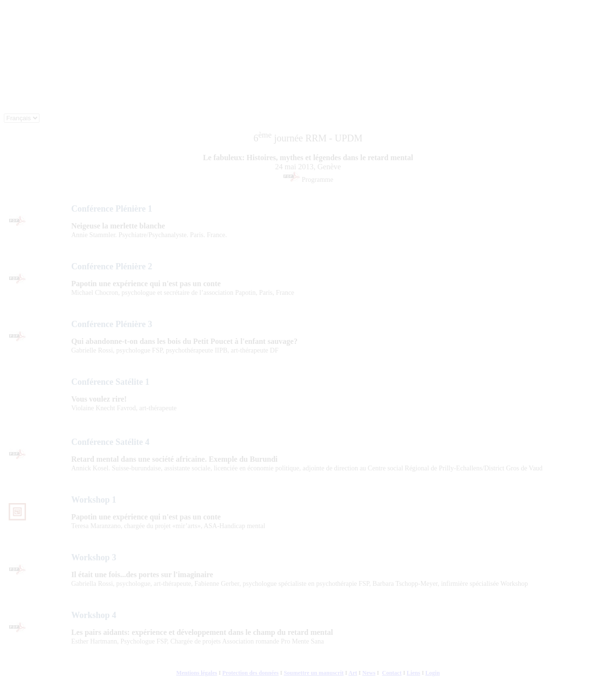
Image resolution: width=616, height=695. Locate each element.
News (369, 673)
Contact (392, 673)
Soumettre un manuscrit (314, 673)
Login (433, 673)
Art (353, 673)
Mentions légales (197, 673)
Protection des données (250, 673)
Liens (413, 673)
